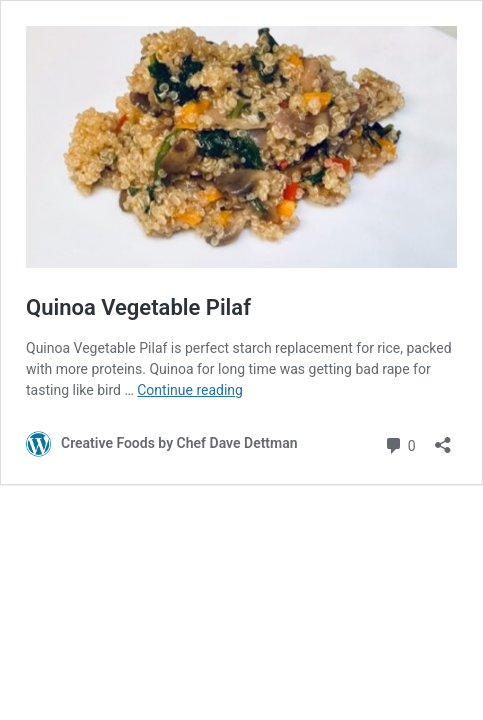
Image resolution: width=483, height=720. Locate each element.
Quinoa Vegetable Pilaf (138, 307)
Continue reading (190, 390)
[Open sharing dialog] (443, 438)
